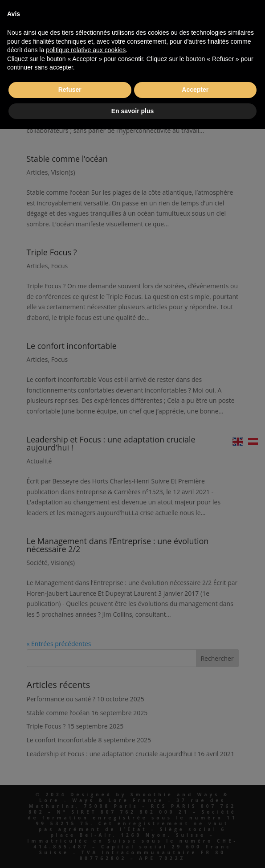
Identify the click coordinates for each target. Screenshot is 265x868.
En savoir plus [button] (133, 111)
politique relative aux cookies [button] (86, 50)
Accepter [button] (195, 90)
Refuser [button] (70, 90)
